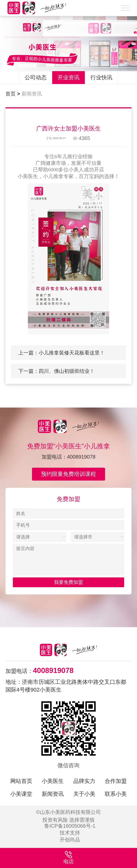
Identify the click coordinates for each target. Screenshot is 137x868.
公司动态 (36, 77)
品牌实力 (84, 781)
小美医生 (53, 781)
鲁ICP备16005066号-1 (70, 826)
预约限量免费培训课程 (68, 474)
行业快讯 (101, 77)
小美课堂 (21, 794)
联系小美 (116, 794)
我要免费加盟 (68, 591)
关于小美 (84, 794)
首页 (13, 94)
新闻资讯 (32, 94)
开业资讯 (68, 77)
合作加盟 (116, 781)
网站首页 (21, 781)
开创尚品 (70, 840)
